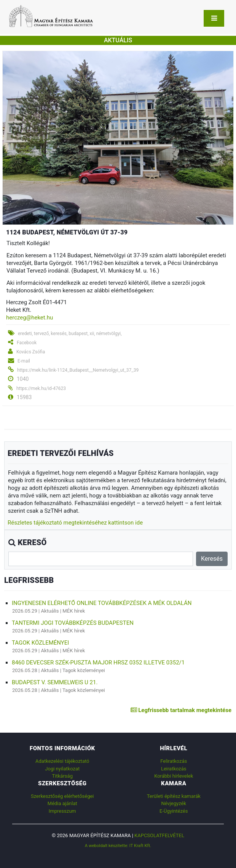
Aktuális (50, 611)
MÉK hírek (74, 611)
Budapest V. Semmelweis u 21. (55, 682)
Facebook (27, 343)
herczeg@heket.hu (29, 318)
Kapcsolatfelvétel (159, 835)
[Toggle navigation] (214, 18)
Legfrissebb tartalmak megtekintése (181, 710)
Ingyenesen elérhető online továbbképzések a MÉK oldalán (102, 603)
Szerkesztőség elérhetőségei (62, 796)
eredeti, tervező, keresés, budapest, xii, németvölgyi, (70, 334)
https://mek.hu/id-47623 (41, 388)
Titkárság (62, 776)
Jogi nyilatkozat (62, 769)
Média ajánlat (62, 803)
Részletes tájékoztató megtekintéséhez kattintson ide (75, 523)
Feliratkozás (174, 761)
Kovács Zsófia (31, 352)
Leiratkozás (174, 769)
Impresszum (62, 811)
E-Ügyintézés (174, 811)
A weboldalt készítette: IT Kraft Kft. (118, 846)
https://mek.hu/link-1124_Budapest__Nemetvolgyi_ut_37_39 (78, 370)
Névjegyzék (174, 803)
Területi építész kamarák (174, 796)
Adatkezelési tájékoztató (62, 761)
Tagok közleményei (40, 643)
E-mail (24, 361)
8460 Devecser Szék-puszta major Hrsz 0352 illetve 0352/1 (98, 663)
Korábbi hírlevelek (174, 776)
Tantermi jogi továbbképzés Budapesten (73, 623)
